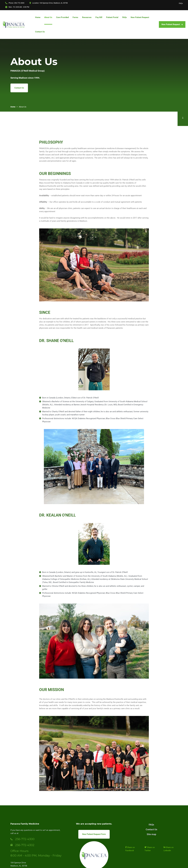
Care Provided (62, 17)
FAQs (181, 3)
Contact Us (40, 32)
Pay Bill (99, 17)
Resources (87, 17)
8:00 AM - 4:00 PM (22, 7)
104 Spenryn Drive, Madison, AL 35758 (54, 3)
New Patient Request (140, 17)
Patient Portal (112, 17)
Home (38, 17)
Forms (75, 17)
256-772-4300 (19, 3)
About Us (48, 17)
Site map (151, 834)
